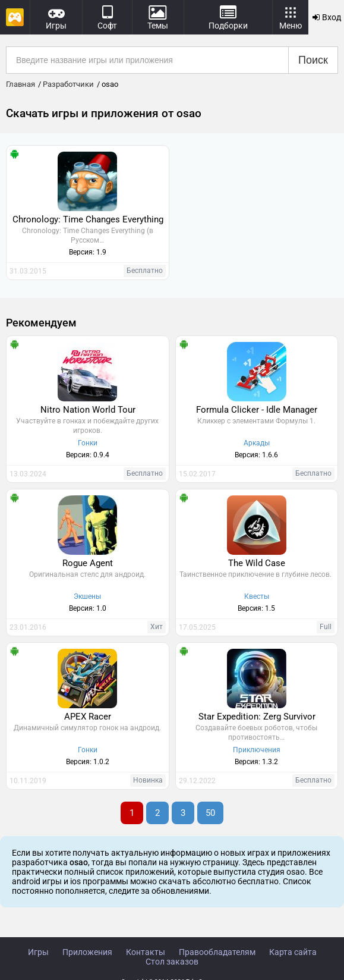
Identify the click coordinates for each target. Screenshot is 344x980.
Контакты (146, 952)
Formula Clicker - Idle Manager (257, 410)
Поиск (313, 60)
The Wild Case (257, 563)
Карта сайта (293, 952)
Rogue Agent (88, 563)
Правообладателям (217, 952)
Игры (38, 952)
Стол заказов (172, 962)
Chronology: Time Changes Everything (88, 219)
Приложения (87, 952)
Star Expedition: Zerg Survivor (257, 717)
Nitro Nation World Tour (88, 410)
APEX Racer (88, 717)
